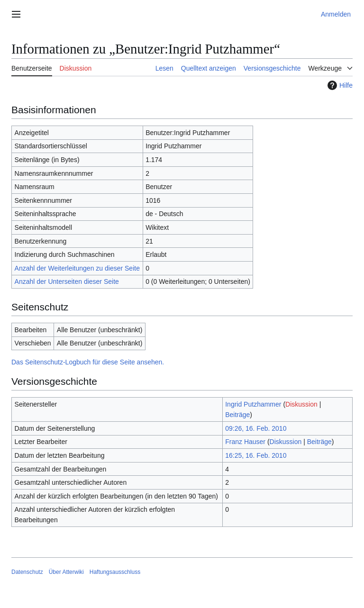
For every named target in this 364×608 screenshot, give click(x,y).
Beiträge (237, 415)
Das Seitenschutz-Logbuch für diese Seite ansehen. (88, 362)
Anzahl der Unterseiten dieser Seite (67, 281)
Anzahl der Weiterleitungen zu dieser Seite (77, 268)
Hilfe (339, 85)
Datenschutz (27, 572)
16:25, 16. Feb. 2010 (256, 455)
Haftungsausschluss (115, 572)
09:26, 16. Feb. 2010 (256, 428)
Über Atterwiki (66, 572)
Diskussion (301, 404)
